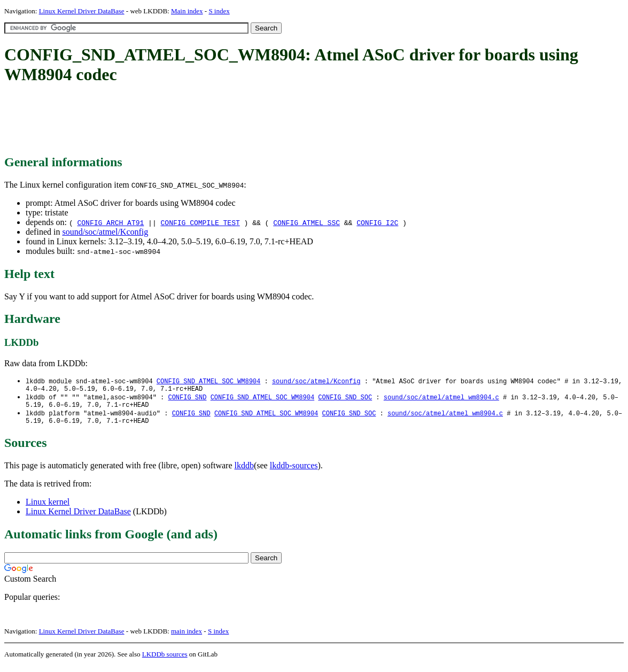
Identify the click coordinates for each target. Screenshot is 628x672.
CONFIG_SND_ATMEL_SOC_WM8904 (208, 381)
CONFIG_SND (187, 400)
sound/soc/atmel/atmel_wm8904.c (441, 400)
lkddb (244, 472)
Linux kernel (48, 508)
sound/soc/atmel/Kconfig (105, 232)
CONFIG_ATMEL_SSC (307, 222)
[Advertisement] (199, 120)
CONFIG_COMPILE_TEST (200, 222)
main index (187, 638)
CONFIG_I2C (377, 222)
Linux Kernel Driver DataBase (82, 11)
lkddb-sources (294, 472)
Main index (187, 11)
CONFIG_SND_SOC (345, 400)
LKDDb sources (165, 661)
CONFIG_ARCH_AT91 (110, 222)
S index (219, 11)
